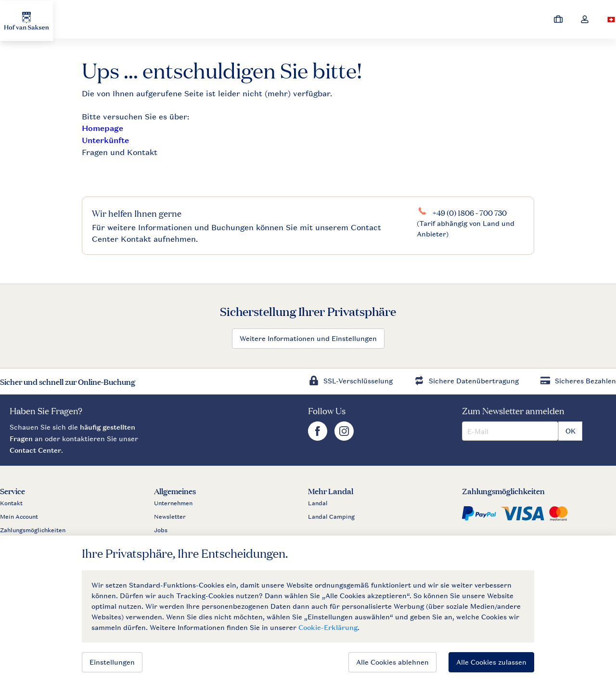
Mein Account (19, 517)
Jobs (161, 530)
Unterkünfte (105, 140)
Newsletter (170, 517)
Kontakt (11, 503)
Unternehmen (173, 503)
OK (571, 431)
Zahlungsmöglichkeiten (33, 530)
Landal (318, 503)
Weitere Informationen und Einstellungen (308, 338)
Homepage (103, 128)
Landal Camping (331, 517)
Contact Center (35, 450)
